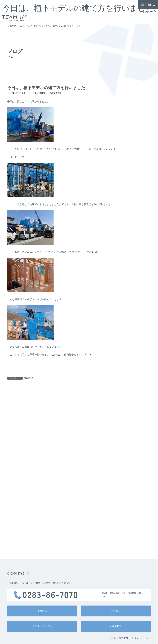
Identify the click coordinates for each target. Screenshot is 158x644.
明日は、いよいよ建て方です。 (57, 393)
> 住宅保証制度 (100, 638)
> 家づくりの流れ (100, 630)
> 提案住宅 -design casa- (46, 634)
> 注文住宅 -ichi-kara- (45, 630)
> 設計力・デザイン (73, 630)
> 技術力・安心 (71, 634)
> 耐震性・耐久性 (72, 638)
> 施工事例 (12, 637)
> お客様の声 (13, 642)
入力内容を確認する (79, 602)
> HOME (11, 626)
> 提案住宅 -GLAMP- (45, 638)
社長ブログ (29, 378)
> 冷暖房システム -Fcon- (75, 643)
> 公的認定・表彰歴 (101, 634)
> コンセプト (13, 631)
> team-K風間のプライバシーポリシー (130, 506)
